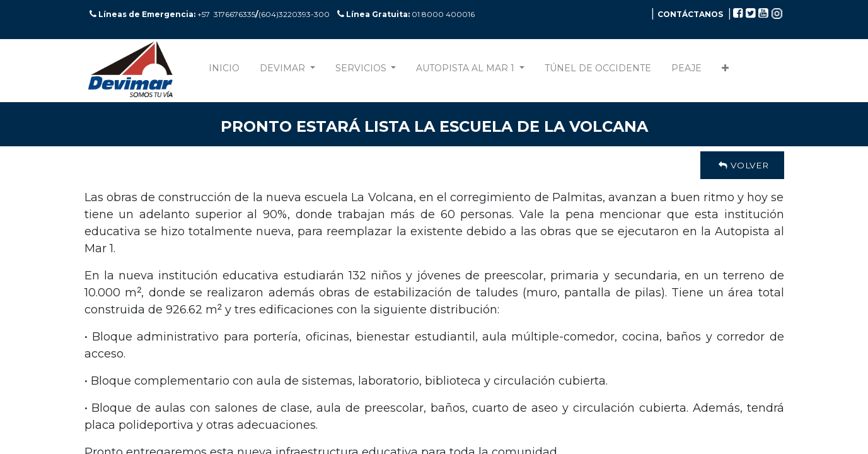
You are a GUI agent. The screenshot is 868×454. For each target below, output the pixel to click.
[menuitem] (224, 71)
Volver (742, 165)
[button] (725, 71)
